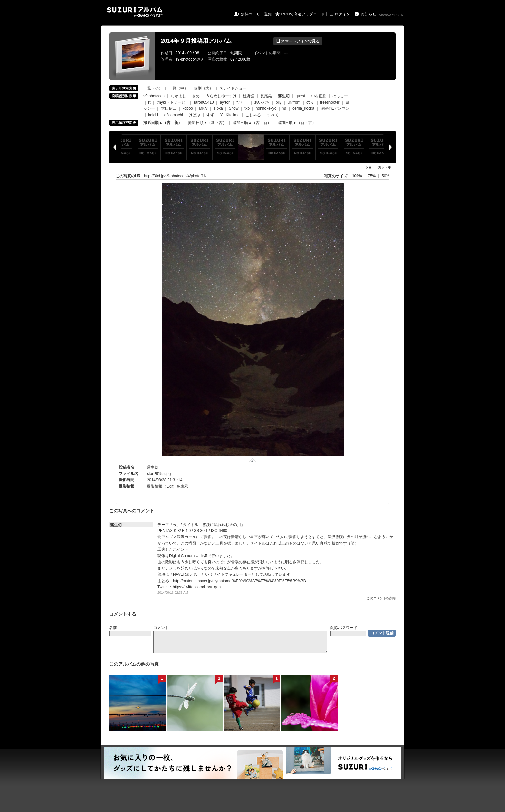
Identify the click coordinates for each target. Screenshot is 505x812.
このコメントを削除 (381, 598)
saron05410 (203, 102)
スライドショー (233, 88)
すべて (273, 115)
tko (247, 108)
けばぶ (195, 115)
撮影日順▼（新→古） (207, 123)
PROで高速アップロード (303, 14)
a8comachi (174, 115)
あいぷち (262, 102)
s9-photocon (154, 96)
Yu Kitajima (230, 115)
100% (357, 176)
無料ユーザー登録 (256, 14)
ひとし (242, 102)
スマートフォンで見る (298, 41)
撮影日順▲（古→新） (163, 123)
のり (310, 102)
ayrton (225, 102)
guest (300, 96)
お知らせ (368, 14)
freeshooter (330, 102)
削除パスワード (344, 628)
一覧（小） (153, 88)
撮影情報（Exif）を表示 (167, 486)
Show (233, 108)
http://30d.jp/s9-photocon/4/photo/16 (175, 176)
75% (372, 176)
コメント (161, 628)
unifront (294, 102)
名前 (113, 628)
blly (279, 102)
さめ (196, 96)
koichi (153, 115)
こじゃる (253, 115)
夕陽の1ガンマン (335, 108)
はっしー (340, 96)
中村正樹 (319, 96)
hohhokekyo (266, 108)
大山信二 (169, 108)
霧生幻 (153, 467)
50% (386, 176)
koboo (188, 108)
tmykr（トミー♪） (172, 102)
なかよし (178, 96)
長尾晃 (266, 96)
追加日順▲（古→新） (252, 123)
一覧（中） (178, 88)
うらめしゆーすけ (221, 96)
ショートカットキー (380, 167)
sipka (218, 108)
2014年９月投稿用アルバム (196, 41)
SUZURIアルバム (135, 12)
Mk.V (203, 108)
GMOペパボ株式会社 (392, 15)
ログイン (342, 14)
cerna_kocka (303, 108)
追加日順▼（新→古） (297, 123)
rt (149, 102)
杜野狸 (249, 96)
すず (210, 115)
